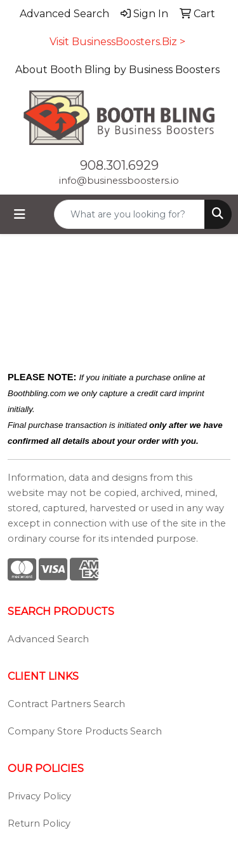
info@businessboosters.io (119, 181)
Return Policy (39, 823)
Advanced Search (48, 639)
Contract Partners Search (66, 704)
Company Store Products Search (85, 731)
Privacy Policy (39, 796)
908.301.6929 (119, 165)
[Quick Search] (129, 214)
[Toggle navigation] (20, 214)
